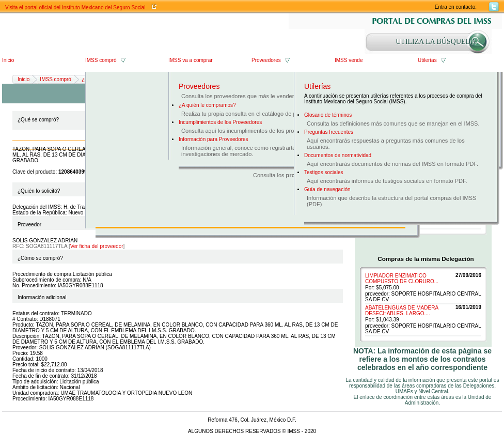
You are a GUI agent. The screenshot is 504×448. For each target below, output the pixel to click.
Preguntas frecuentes (329, 132)
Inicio (8, 60)
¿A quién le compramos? (207, 105)
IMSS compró (101, 60)
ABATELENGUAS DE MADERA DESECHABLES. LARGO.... (402, 311)
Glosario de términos (328, 115)
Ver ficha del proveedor (97, 246)
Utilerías (427, 60)
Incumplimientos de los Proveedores (220, 122)
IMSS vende (349, 60)
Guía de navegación (327, 189)
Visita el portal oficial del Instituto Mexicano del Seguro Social (75, 7)
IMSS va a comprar (191, 60)
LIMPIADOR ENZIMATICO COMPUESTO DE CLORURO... (402, 279)
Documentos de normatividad (338, 155)
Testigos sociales (324, 172)
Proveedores (266, 60)
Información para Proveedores (214, 139)
